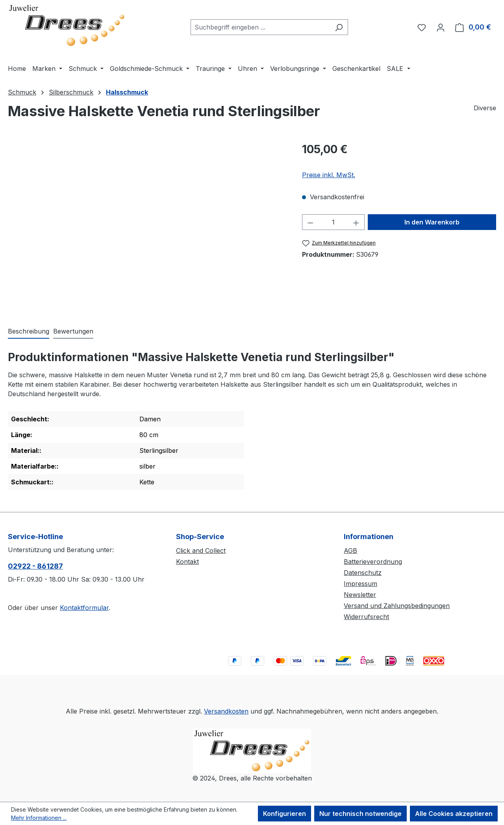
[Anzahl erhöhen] (356, 222)
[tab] (29, 332)
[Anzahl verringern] (310, 222)
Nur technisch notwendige (360, 814)
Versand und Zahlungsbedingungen (397, 606)
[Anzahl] (333, 222)
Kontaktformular (84, 608)
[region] (147, 226)
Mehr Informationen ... (39, 818)
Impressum (360, 584)
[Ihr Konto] (441, 27)
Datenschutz (363, 573)
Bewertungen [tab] (73, 331)
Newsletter (360, 595)
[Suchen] (339, 27)
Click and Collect (201, 551)
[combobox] (260, 27)
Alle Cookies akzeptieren (454, 814)
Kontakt (187, 562)
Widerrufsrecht (366, 617)
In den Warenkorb (432, 222)
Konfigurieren (284, 814)
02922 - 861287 (35, 566)
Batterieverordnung (373, 562)
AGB (350, 551)
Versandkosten (226, 711)
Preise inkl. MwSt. (329, 175)
